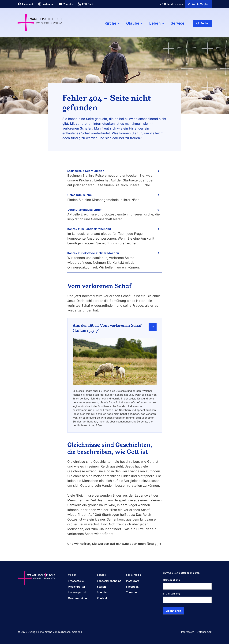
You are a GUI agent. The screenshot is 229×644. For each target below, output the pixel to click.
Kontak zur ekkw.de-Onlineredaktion (93, 253)
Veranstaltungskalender (85, 210)
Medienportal (76, 587)
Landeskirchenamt (109, 581)
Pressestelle (76, 581)
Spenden (103, 592)
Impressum (188, 632)
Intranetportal (77, 592)
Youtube (131, 592)
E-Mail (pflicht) (172, 594)
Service (178, 23)
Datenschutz (204, 632)
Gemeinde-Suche (80, 195)
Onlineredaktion (78, 598)
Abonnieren (174, 611)
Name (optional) (172, 580)
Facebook (132, 587)
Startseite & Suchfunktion (86, 171)
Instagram (133, 581)
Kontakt (102, 598)
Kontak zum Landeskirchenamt (89, 229)
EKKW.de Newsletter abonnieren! (182, 573)
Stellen (101, 587)
